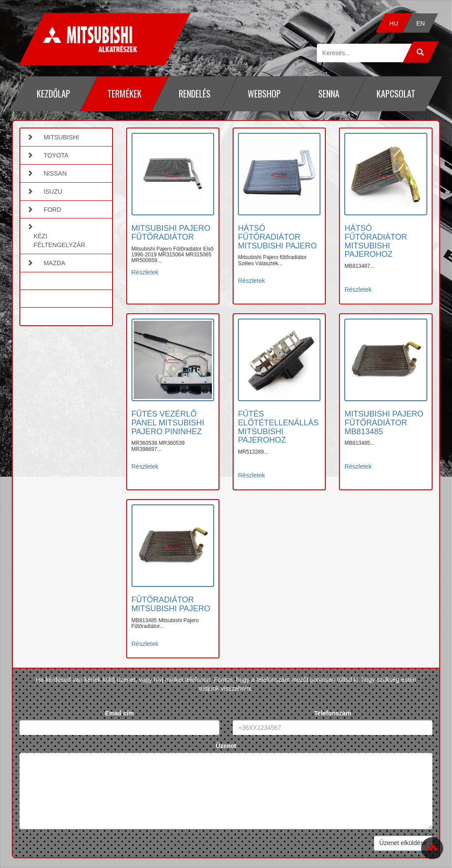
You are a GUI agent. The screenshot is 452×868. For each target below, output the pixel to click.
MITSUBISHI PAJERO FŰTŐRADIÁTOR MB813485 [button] (384, 423)
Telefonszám (333, 713)
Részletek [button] (145, 272)
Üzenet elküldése (403, 843)
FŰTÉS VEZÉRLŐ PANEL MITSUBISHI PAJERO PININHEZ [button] (168, 423)
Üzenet (226, 746)
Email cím (119, 713)
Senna (329, 94)
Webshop (264, 94)
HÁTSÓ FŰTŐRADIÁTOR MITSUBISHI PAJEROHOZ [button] (376, 241)
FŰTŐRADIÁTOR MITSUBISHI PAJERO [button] (171, 604)
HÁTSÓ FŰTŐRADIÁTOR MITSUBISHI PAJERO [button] (277, 237)
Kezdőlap (53, 94)
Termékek (124, 94)
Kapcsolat (396, 94)
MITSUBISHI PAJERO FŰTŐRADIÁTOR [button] (171, 233)
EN (420, 23)
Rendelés (195, 94)
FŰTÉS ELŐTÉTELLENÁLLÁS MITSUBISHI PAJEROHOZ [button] (278, 427)
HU (394, 23)
